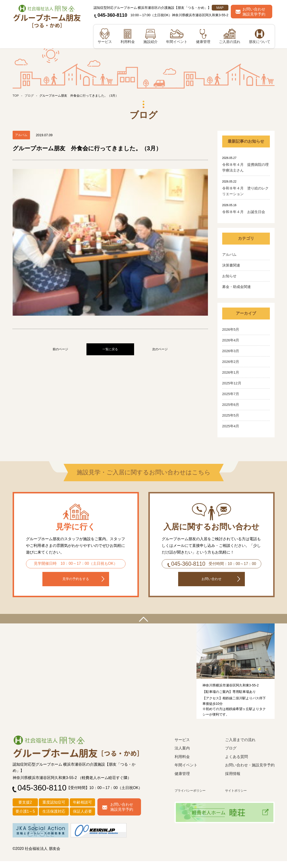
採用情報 (233, 781)
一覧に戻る (110, 256)
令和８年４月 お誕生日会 (244, 212)
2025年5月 (231, 415)
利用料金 (182, 764)
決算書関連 (231, 265)
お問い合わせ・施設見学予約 (250, 772)
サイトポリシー (238, 797)
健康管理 (182, 781)
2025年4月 (231, 426)
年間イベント (186, 772)
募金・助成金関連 (237, 287)
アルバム (229, 254)
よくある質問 (237, 764)
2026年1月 (231, 372)
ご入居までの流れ (240, 747)
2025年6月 (231, 405)
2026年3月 (231, 351)
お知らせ (229, 276)
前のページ (60, 256)
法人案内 (182, 755)
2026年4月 (231, 340)
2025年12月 (232, 383)
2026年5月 (231, 329)
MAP (220, 8)
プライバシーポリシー (192, 797)
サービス (182, 747)
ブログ (30, 95)
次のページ (160, 256)
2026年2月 (231, 362)
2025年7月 (231, 394)
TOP (16, 95)
